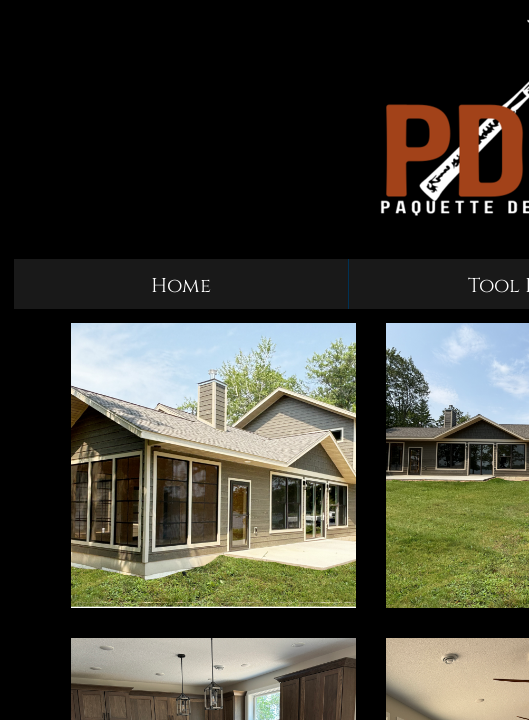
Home (181, 285)
